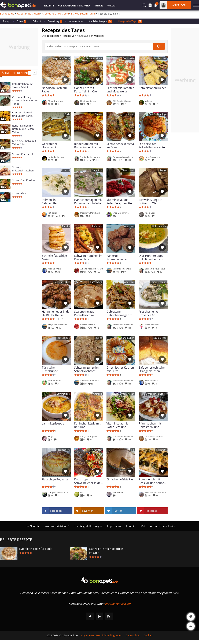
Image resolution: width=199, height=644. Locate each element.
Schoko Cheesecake (24, 154)
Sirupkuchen (160, 338)
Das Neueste (32, 526)
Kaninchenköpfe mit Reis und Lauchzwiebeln (87, 425)
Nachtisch (34, 14)
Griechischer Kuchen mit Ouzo (120, 369)
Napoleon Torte (61, 58)
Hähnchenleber (62, 282)
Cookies (148, 635)
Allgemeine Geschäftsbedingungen (102, 635)
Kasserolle (161, 450)
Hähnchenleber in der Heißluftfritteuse (56, 313)
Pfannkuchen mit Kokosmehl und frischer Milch (150, 425)
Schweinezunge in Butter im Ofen (151, 202)
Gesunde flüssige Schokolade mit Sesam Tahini (25, 100)
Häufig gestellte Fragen (88, 526)
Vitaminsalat (128, 170)
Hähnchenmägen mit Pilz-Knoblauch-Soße (88, 202)
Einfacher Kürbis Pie (120, 479)
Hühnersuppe (159, 226)
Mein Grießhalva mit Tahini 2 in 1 (24, 143)
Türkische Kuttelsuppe (50, 369)
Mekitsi (66, 226)
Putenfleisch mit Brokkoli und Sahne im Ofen (152, 481)
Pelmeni (65, 170)
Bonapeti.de (7, 14)
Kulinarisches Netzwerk (74, 6)
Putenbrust (96, 282)
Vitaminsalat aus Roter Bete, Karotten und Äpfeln (120, 202)
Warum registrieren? (57, 526)
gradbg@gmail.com (118, 604)
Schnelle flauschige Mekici (54, 257)
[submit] (159, 46)
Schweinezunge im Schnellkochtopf (86, 369)
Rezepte (49, 6)
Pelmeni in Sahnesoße (49, 202)
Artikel (99, 6)
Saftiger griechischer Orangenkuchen (152, 369)
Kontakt (131, 526)
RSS (143, 526)
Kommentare (76, 21)
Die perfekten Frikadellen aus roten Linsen (153, 146)
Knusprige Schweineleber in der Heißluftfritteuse (88, 481)
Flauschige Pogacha (55, 479)
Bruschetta (129, 58)
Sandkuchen (160, 58)
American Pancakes (156, 394)
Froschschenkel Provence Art (149, 313)
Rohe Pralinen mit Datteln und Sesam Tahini (23, 129)
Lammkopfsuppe (53, 424)
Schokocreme (61, 14)
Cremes (47, 14)
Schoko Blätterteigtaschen (23, 169)
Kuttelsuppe (63, 338)
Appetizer (97, 170)
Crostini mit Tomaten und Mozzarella (120, 90)
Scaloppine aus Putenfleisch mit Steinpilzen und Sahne (85, 313)
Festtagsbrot (63, 450)
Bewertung (55, 21)
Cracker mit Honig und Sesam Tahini (23, 114)
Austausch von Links (162, 526)
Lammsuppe (63, 394)
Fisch (67, 114)
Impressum (114, 526)
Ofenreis (98, 394)
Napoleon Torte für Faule (55, 90)
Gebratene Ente (94, 58)
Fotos (21, 21)
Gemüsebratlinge (158, 114)
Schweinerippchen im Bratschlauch (88, 257)
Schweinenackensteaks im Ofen (121, 146)
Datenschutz (133, 635)
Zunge (163, 170)
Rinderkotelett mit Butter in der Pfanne (88, 146)
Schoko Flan (19, 193)
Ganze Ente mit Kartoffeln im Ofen (86, 90)
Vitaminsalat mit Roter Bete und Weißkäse (117, 425)
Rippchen (97, 226)
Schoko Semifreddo (23, 180)
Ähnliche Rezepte (100, 21)
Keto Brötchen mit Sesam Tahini (23, 86)
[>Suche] (99, 46)
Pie (133, 450)
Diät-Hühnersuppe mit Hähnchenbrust (152, 257)
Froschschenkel (159, 282)
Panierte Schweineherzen (117, 257)
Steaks (99, 114)
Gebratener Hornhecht (50, 146)
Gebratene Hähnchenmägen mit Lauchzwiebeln (120, 313)
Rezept (7, 21)
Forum (111, 6)
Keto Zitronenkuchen (153, 88)
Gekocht (37, 21)
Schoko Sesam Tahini (83, 14)
